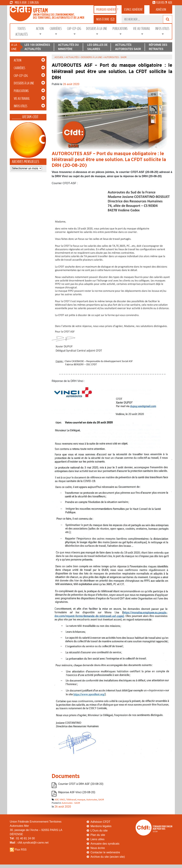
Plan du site (98, 835)
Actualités (72, 57)
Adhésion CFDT (100, 822)
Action (40, 29)
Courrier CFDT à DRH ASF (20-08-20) (81, 784)
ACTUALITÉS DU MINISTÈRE (68, 47)
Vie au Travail (142, 29)
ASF (57, 800)
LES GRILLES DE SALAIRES (97, 47)
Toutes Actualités (22, 31)
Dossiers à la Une (97, 29)
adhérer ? (106, 9)
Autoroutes (92, 800)
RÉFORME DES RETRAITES (158, 47)
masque (81, 800)
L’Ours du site (99, 831)
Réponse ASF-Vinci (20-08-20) (77, 792)
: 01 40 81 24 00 (22, 838)
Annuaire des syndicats (105, 844)
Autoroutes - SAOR (71, 803)
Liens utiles (97, 839)
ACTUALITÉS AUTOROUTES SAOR (128, 47)
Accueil (59, 57)
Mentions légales (101, 826)
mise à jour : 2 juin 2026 (24, 2)
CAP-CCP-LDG (74, 29)
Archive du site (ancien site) (108, 857)
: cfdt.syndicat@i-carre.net (29, 843)
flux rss (160, 2)
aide (170, 2)
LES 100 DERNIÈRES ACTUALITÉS (37, 47)
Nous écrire (98, 848)
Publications (120, 29)
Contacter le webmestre (105, 852)
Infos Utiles (162, 29)
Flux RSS (21, 850)
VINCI (62, 800)
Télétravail (71, 800)
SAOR (101, 800)
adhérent (133, 9)
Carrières (56, 29)
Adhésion (161, 9)
